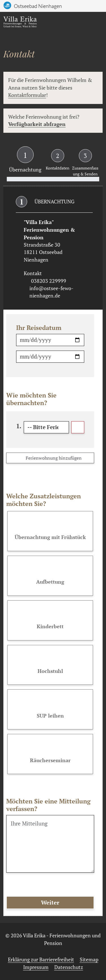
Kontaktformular (27, 95)
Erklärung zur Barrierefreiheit (41, 960)
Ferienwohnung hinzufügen (50, 458)
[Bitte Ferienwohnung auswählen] (46, 427)
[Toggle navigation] (96, 23)
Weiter (50, 902)
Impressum (36, 967)
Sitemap (89, 960)
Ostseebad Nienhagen (38, 6)
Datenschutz (69, 967)
